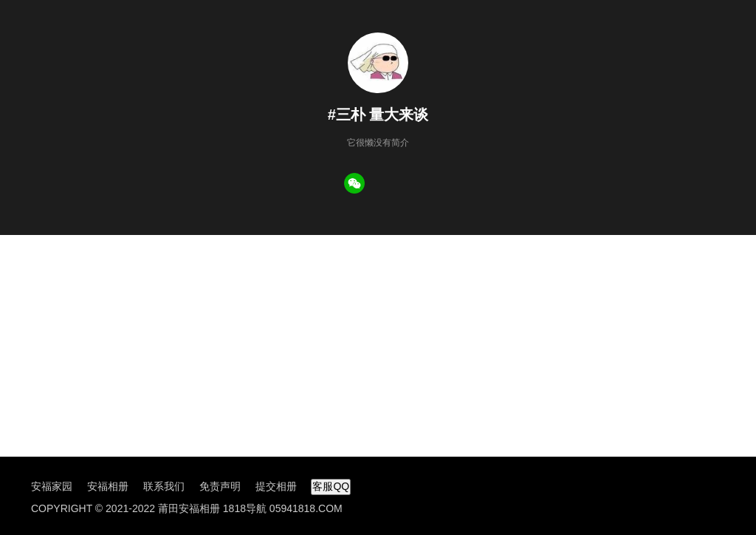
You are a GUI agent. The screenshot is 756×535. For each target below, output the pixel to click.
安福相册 (108, 486)
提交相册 (276, 486)
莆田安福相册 (189, 508)
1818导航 (245, 508)
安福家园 (52, 486)
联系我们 (164, 486)
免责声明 (220, 486)
